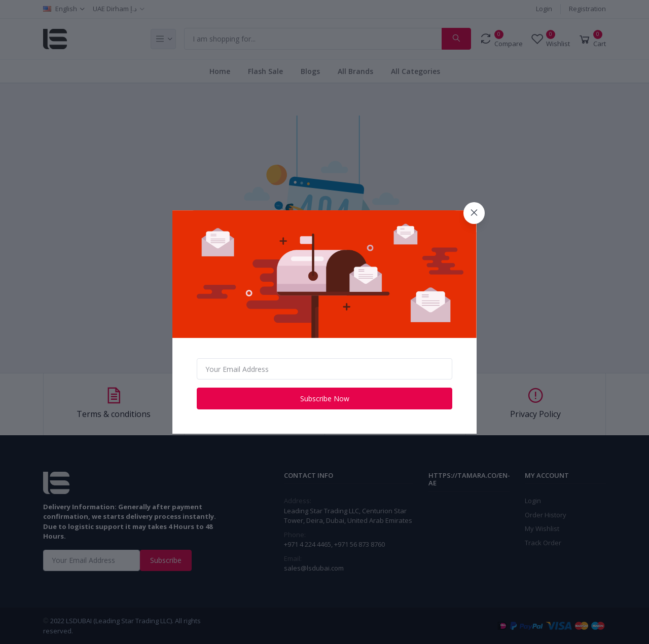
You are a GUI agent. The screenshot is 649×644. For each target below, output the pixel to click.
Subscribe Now (325, 399)
